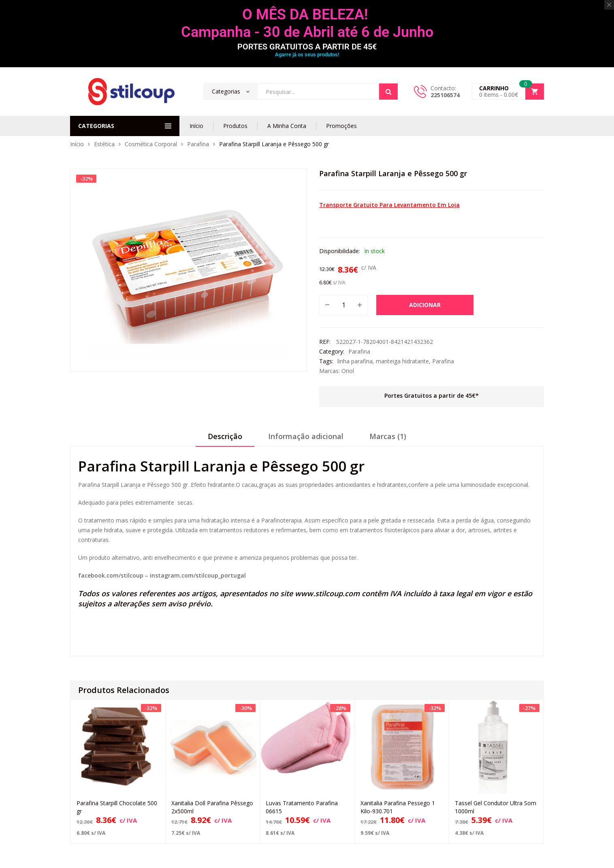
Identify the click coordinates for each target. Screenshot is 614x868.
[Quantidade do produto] (343, 305)
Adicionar (425, 305)
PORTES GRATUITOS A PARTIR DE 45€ (307, 47)
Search (388, 92)
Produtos (235, 126)
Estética (104, 144)
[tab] (225, 439)
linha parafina (355, 361)
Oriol (348, 371)
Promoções (341, 126)
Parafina (198, 144)
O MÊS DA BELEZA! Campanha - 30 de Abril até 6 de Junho (307, 23)
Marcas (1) (388, 436)
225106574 (445, 95)
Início (196, 126)
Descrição (225, 436)
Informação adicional (306, 436)
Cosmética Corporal (151, 144)
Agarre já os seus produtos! (307, 54)
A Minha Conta (287, 126)
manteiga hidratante (402, 361)
